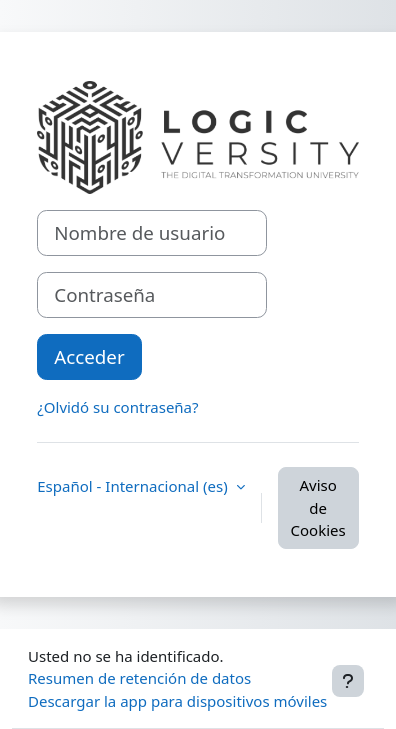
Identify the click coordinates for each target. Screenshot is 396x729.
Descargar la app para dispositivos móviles (177, 701)
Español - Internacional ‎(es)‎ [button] (134, 486)
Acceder (89, 356)
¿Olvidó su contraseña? (117, 407)
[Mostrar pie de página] (348, 681)
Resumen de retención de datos (139, 678)
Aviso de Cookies (318, 507)
